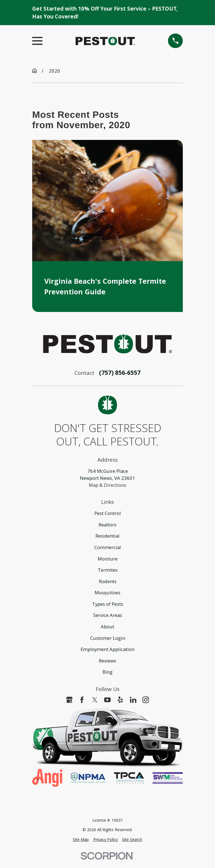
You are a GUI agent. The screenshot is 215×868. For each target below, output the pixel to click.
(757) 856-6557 (120, 373)
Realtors (107, 525)
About (107, 627)
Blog (107, 672)
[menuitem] (81, 840)
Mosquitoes (107, 592)
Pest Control (108, 513)
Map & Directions (107, 485)
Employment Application (107, 649)
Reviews (107, 661)
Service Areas (108, 615)
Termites (108, 570)
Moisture (108, 559)
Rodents (108, 581)
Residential (107, 536)
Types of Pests (108, 604)
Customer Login (108, 638)
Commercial (108, 547)
